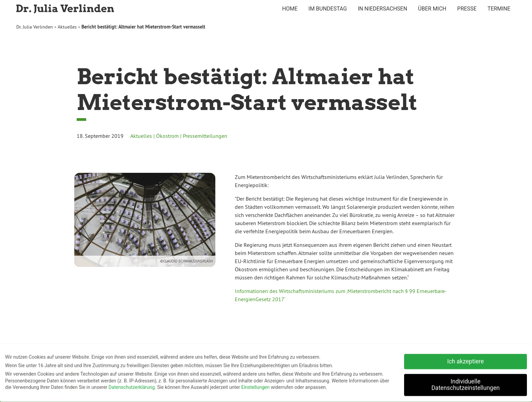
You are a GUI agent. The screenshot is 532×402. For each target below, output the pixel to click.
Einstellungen (255, 386)
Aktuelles (67, 27)
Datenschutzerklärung (132, 386)
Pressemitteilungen (205, 136)
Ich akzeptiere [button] (465, 360)
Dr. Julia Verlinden (35, 27)
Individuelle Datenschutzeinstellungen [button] (465, 383)
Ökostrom (167, 136)
